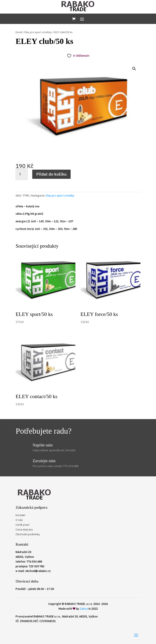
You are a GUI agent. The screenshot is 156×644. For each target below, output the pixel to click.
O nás (19, 520)
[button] (134, 69)
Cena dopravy (24, 529)
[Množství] (21, 174)
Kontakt (20, 515)
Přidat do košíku (51, 174)
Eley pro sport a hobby (38, 32)
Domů (19, 32)
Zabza (84, 609)
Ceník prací (22, 525)
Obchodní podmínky (28, 534)
